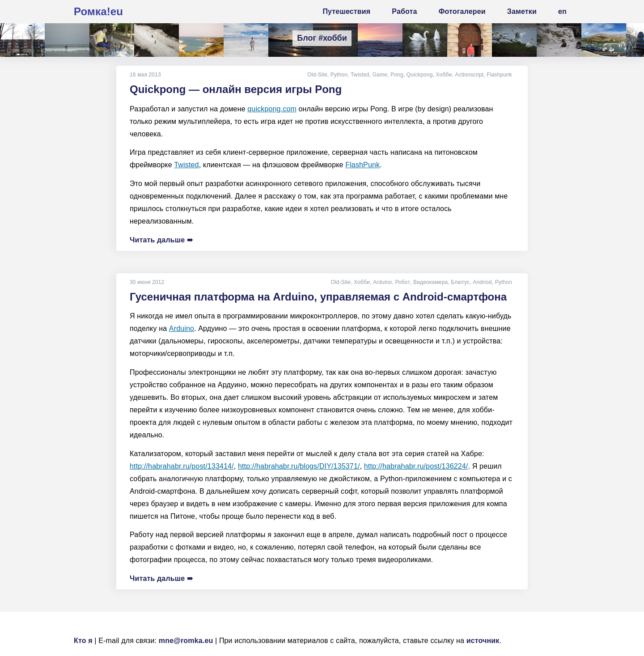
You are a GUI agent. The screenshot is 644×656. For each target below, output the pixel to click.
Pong (397, 75)
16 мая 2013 (145, 75)
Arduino (383, 282)
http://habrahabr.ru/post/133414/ (182, 466)
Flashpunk (499, 75)
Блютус (460, 282)
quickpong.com (272, 109)
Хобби (444, 75)
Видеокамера (430, 282)
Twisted (360, 75)
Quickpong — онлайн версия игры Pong (236, 89)
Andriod (482, 282)
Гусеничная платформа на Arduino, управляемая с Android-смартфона (318, 297)
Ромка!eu (98, 11)
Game (380, 75)
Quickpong (420, 75)
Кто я (83, 641)
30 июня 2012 (147, 282)
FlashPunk (362, 165)
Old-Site (317, 75)
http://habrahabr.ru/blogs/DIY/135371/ (299, 466)
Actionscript (469, 75)
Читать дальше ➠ (161, 240)
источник (483, 641)
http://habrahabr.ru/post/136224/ (416, 466)
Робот (403, 282)
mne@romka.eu (186, 641)
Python (339, 75)
